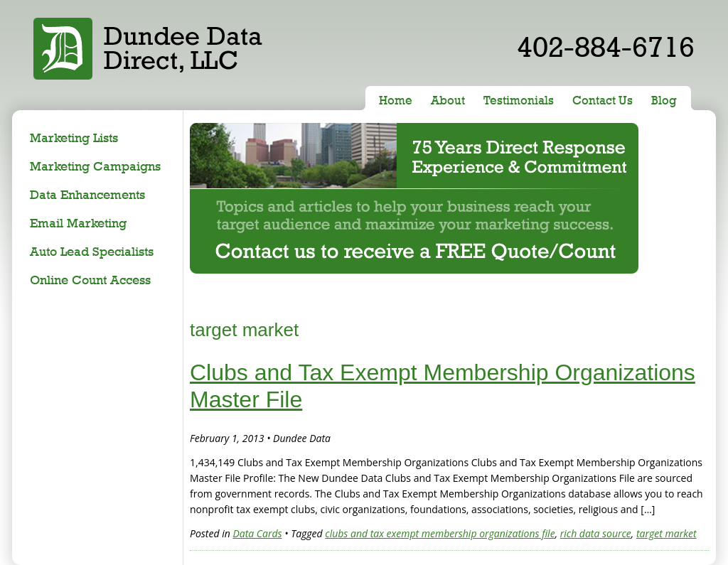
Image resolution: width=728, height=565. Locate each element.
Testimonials (519, 100)
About (448, 100)
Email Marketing (78, 223)
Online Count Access (90, 280)
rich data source (596, 533)
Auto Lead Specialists (92, 251)
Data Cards (257, 533)
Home (396, 100)
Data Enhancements (87, 194)
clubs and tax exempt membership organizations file (440, 533)
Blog (664, 100)
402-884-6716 (606, 47)
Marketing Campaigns (95, 166)
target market (667, 533)
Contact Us (603, 100)
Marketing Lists (74, 138)
